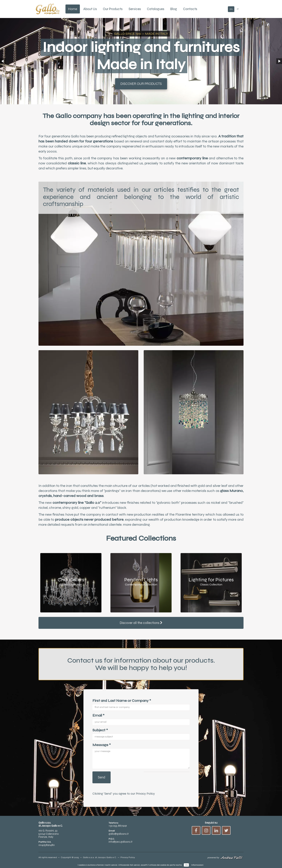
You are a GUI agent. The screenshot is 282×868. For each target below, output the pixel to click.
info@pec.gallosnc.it (120, 845)
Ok (186, 865)
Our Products (113, 9)
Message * (102, 748)
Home (73, 9)
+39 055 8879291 (118, 829)
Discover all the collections (141, 623)
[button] (3, 61)
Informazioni (197, 865)
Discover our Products (141, 84)
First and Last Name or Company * (122, 704)
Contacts (190, 9)
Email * (98, 718)
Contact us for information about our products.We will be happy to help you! (141, 666)
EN (231, 9)
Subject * (100, 733)
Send (102, 780)
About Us (90, 9)
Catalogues (156, 9)
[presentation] (167, 780)
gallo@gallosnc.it (119, 837)
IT (238, 9)
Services (135, 9)
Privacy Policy (145, 797)
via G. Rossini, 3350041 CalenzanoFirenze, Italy (49, 837)
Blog (174, 9)
